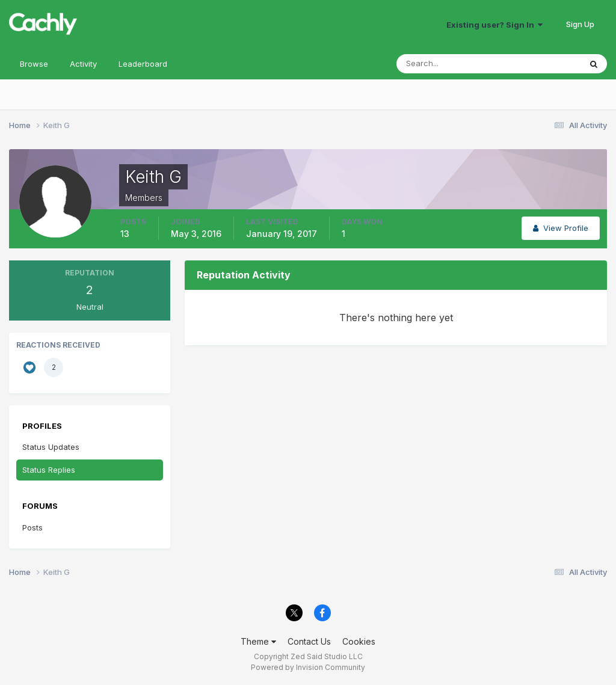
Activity (83, 64)
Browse (34, 64)
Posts (32, 527)
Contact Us (309, 641)
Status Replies (49, 470)
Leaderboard (143, 64)
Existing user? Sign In (494, 25)
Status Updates (51, 447)
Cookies (359, 641)
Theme (258, 641)
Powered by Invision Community (308, 667)
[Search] (449, 64)
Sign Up (580, 24)
